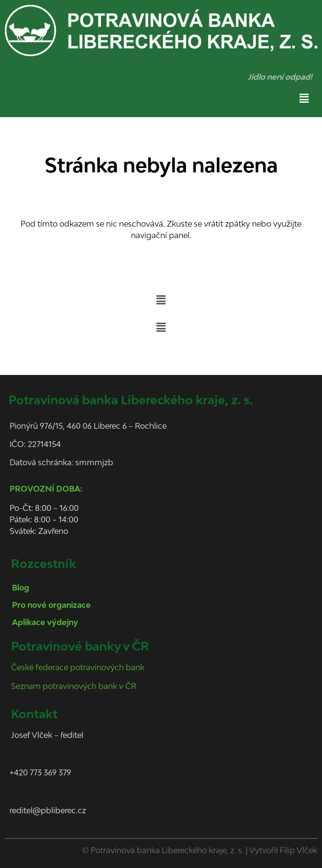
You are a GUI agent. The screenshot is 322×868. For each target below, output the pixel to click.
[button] (304, 98)
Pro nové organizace (51, 605)
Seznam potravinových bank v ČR (74, 686)
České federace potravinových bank (78, 667)
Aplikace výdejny (45, 622)
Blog (21, 588)
